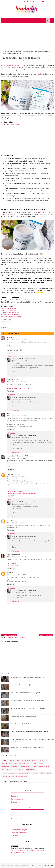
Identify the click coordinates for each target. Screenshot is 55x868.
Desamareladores (17, 799)
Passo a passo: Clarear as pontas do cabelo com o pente (27, 748)
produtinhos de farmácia (9, 767)
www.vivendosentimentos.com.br (18, 389)
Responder (11, 353)
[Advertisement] (27, 36)
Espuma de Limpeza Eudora (11, 315)
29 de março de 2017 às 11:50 (22, 504)
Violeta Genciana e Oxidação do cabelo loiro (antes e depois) (29, 724)
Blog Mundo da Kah (13, 555)
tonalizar (35, 773)
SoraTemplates (9, 866)
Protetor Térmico (7, 770)
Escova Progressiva (24, 773)
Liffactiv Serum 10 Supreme (10, 309)
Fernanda (10, 337)
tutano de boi (6, 776)
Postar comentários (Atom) (16, 637)
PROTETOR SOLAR (31, 770)
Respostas (11, 357)
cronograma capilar (14, 761)
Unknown (10, 573)
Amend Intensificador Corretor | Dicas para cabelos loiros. (28, 685)
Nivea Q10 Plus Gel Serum (10, 313)
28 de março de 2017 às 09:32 (17, 476)
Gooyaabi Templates (24, 866)
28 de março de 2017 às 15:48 (17, 523)
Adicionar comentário (14, 604)
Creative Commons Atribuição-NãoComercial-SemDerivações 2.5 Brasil (27, 851)
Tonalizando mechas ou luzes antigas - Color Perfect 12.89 (28, 677)
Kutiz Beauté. (28, 300)
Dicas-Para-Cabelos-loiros (29, 761)
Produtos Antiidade (46, 773)
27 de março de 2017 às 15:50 (17, 339)
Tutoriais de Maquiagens (9, 773)
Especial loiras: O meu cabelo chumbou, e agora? (25, 693)
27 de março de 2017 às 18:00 (17, 416)
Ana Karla (10, 521)
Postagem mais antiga (46, 635)
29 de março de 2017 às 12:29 (22, 593)
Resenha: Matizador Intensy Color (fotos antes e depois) (27, 701)
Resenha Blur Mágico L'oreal (11, 124)
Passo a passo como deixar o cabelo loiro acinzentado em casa (29, 732)
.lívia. (8, 414)
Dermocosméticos (28, 52)
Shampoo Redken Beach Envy (11, 317)
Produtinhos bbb (17, 819)
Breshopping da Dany (14, 474)
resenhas (47, 52)
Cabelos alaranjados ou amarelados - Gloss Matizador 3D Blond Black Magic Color (32, 741)
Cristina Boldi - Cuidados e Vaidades (24, 359)
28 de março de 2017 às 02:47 (22, 399)
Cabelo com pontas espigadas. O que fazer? (24, 716)
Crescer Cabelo (19, 770)
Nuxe (42, 74)
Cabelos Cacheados (37, 764)
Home (5, 52)
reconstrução (43, 761)
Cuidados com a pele (14, 52)
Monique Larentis (13, 380)
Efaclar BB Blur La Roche (19, 833)
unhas (4, 761)
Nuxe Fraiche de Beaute (10, 66)
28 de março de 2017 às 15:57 (17, 557)
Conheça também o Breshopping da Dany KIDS (22, 493)
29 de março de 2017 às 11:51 (22, 538)
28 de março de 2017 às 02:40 (22, 361)
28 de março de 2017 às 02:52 (22, 438)
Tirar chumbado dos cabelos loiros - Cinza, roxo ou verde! (28, 709)
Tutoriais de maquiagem (19, 830)
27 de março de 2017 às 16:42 (17, 382)
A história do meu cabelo (20, 776)
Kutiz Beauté (39, 52)
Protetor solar (16, 836)
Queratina (34, 767)
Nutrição (5, 764)
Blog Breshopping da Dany (16, 491)
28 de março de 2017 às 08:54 (17, 458)
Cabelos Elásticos (44, 767)
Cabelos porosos (24, 767)
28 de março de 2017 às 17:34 (17, 575)
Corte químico (16, 802)
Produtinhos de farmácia (19, 816)
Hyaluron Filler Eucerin (9, 311)
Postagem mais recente (9, 635)
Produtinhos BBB (24, 764)
